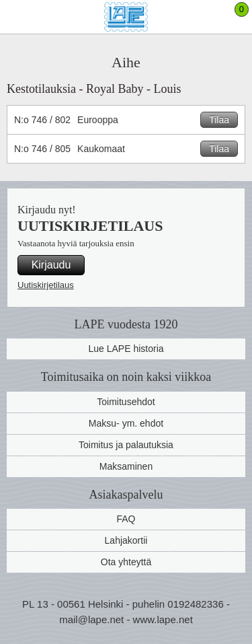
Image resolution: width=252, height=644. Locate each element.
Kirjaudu (51, 265)
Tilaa (219, 120)
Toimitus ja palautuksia (126, 445)
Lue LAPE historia (126, 349)
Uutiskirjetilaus (46, 285)
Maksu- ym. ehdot (126, 423)
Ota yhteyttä (126, 562)
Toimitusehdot (126, 402)
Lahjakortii (126, 540)
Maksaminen (126, 466)
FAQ (126, 519)
